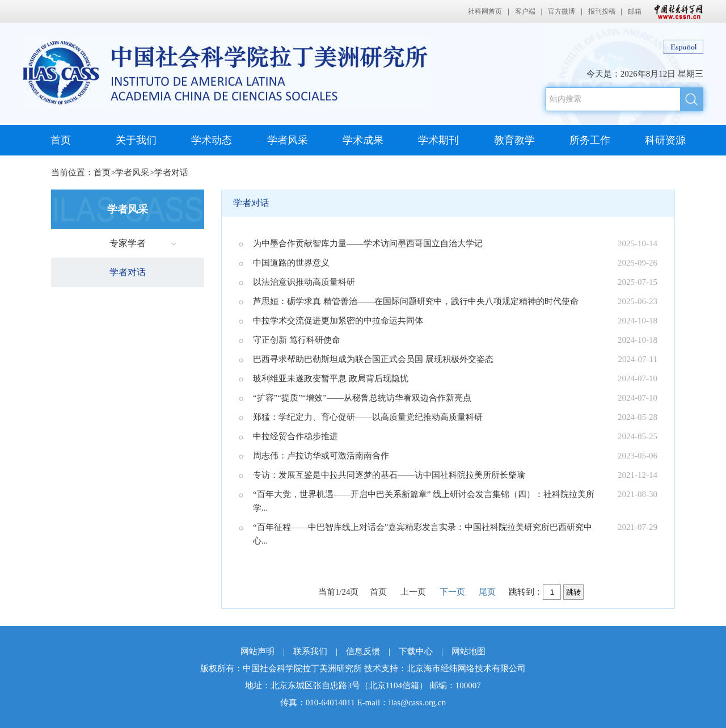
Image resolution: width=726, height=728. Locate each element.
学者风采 (288, 140)
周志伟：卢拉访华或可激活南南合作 (321, 456)
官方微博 (562, 11)
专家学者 (128, 243)
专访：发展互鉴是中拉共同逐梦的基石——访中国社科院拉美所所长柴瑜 (389, 475)
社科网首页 (485, 11)
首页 (61, 140)
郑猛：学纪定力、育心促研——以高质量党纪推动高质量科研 (368, 417)
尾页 (487, 592)
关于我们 (136, 140)
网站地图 (468, 651)
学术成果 (363, 140)
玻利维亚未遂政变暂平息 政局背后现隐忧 (331, 378)
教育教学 (514, 140)
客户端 (525, 11)
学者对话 (171, 172)
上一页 (413, 592)
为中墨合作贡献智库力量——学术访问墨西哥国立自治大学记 (368, 243)
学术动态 (212, 140)
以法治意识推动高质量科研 (304, 282)
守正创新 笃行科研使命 (297, 340)
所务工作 (590, 140)
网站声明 (258, 651)
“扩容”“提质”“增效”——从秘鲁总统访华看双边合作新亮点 (362, 398)
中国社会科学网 (676, 11)
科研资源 (665, 140)
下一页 (452, 592)
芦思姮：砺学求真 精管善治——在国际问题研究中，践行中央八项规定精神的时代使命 (416, 301)
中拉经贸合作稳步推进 (296, 436)
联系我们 (310, 651)
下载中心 (416, 651)
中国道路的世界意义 (291, 263)
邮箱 (635, 11)
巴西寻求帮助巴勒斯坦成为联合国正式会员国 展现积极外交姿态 (373, 359)
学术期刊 (438, 140)
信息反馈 (363, 651)
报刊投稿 (602, 11)
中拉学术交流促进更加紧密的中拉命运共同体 (338, 321)
